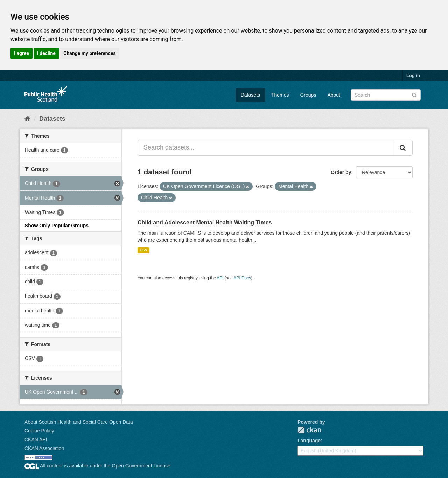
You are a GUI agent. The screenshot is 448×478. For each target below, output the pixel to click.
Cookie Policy (39, 431)
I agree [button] (22, 53)
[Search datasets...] (266, 148)
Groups (308, 95)
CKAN (309, 430)
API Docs (243, 278)
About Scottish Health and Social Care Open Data (79, 422)
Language (309, 441)
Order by (341, 172)
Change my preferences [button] (89, 53)
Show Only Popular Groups (57, 226)
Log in (413, 75)
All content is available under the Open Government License (97, 466)
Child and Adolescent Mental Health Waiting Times (205, 223)
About (334, 95)
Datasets (250, 95)
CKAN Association (44, 448)
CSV (143, 250)
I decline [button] (46, 53)
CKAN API (36, 439)
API (220, 278)
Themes (280, 95)
